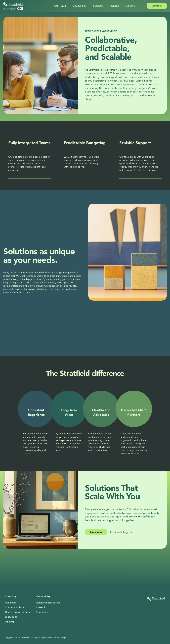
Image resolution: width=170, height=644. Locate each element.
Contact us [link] (96, 532)
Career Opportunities (17, 612)
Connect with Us (15, 607)
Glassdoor (11, 617)
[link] (96, 532)
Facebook (42, 612)
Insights (10, 622)
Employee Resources (48, 603)
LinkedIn (41, 607)
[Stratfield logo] (156, 598)
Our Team (11, 603)
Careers (130, 6)
